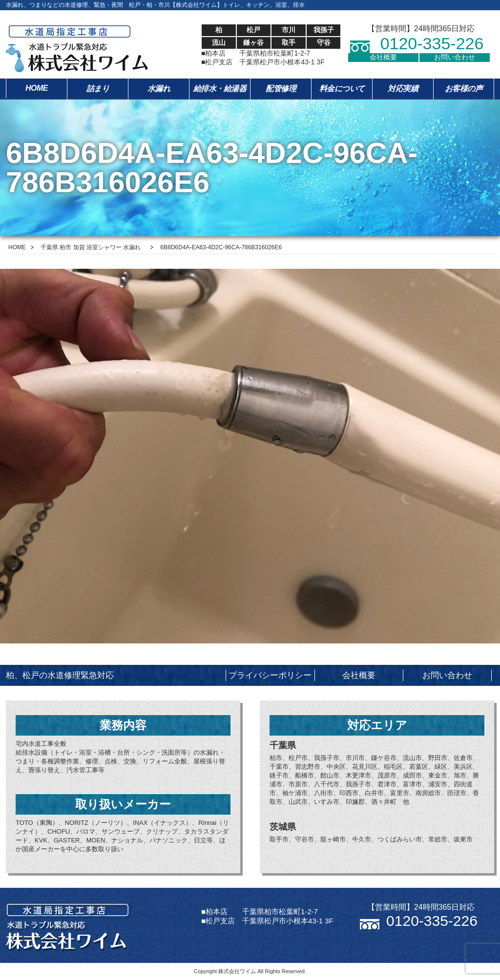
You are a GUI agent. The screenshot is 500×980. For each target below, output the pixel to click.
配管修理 (281, 89)
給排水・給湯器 (220, 89)
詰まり (98, 89)
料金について (342, 89)
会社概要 (383, 57)
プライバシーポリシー (270, 675)
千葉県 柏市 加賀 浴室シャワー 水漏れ (91, 247)
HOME (37, 88)
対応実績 (403, 89)
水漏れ (159, 89)
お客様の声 (464, 89)
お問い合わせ (455, 57)
